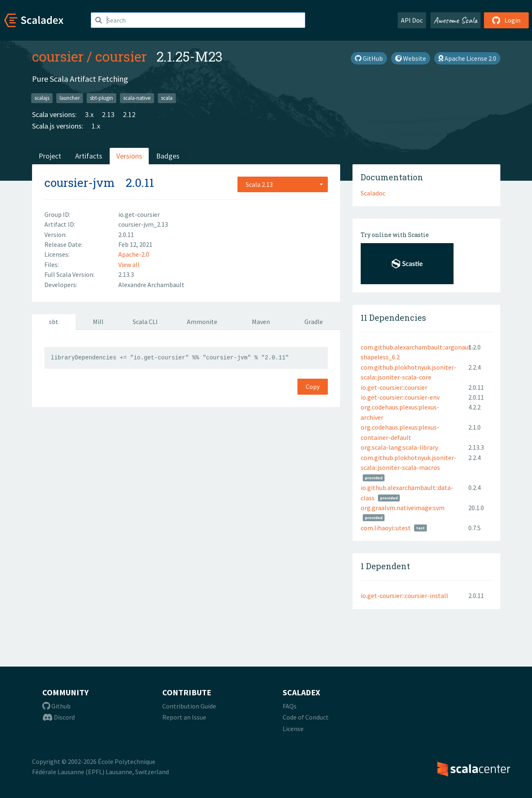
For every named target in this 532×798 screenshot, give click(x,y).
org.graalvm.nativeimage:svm (403, 508)
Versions (129, 156)
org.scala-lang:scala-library (399, 447)
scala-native (137, 98)
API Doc (412, 20)
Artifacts (89, 156)
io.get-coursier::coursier (394, 387)
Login (506, 20)
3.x (89, 114)
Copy (313, 386)
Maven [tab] (261, 322)
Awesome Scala (456, 20)
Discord (59, 717)
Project (50, 156)
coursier (58, 56)
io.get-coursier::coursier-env (400, 397)
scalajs (42, 98)
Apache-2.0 (134, 254)
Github (56, 706)
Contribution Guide (189, 706)
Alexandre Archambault (151, 285)
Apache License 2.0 (467, 58)
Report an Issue (184, 717)
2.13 (108, 114)
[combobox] (283, 184)
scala (167, 98)
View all (129, 264)
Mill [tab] (98, 322)
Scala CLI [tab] (145, 322)
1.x (96, 126)
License (293, 729)
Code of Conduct (306, 717)
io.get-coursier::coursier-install (404, 596)
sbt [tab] (54, 322)
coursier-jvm (79, 183)
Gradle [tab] (314, 322)
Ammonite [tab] (202, 322)
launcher (70, 98)
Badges (168, 156)
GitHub (369, 58)
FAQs (290, 706)
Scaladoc (373, 193)
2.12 (129, 114)
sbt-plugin (101, 98)
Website (411, 58)
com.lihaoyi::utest (386, 528)
